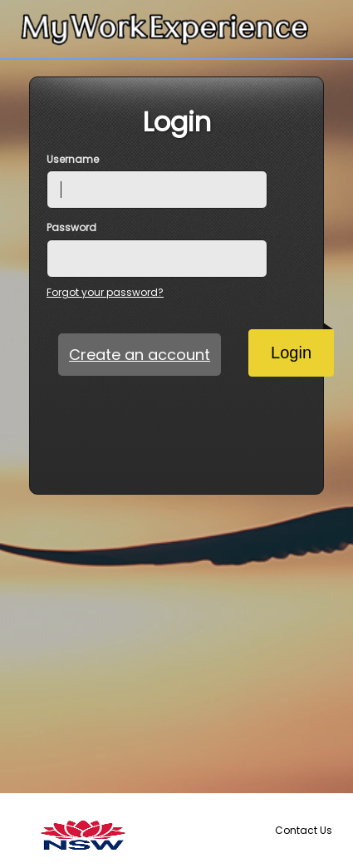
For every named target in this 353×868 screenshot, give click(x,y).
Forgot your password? (105, 292)
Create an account (140, 355)
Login (302, 345)
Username (73, 160)
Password (71, 228)
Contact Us (304, 830)
